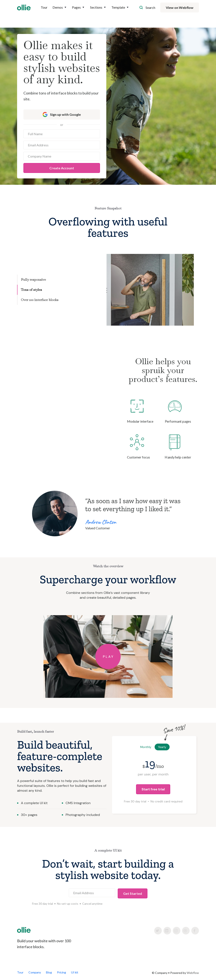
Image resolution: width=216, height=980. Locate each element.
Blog (49, 972)
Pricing (61, 972)
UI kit (75, 972)
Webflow (193, 973)
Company (35, 972)
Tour (44, 7)
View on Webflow (180, 7)
